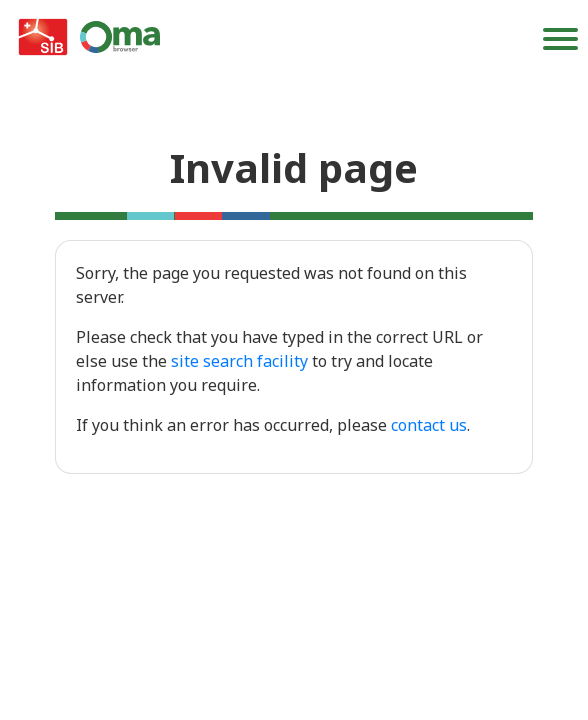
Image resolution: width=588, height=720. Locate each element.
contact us (429, 425)
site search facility (239, 361)
